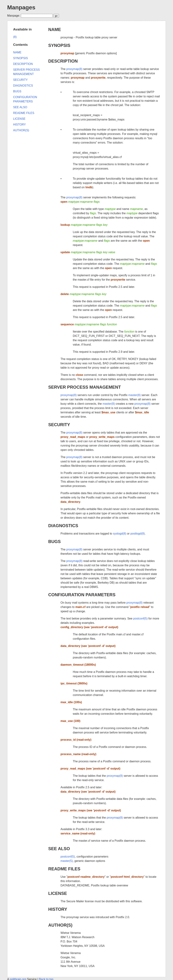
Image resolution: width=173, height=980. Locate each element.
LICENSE (58, 893)
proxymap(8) (74, 69)
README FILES (64, 869)
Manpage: (14, 16)
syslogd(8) (120, 534)
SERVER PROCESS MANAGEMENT (85, 387)
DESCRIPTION (63, 61)
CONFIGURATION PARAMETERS (82, 595)
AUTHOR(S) (60, 925)
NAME (55, 29)
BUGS (54, 541)
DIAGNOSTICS (63, 526)
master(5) (67, 861)
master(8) (135, 395)
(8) (15, 37)
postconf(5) (140, 618)
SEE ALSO (59, 849)
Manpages (21, 7)
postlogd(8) (138, 534)
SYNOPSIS (59, 45)
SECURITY (59, 425)
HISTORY (58, 909)
